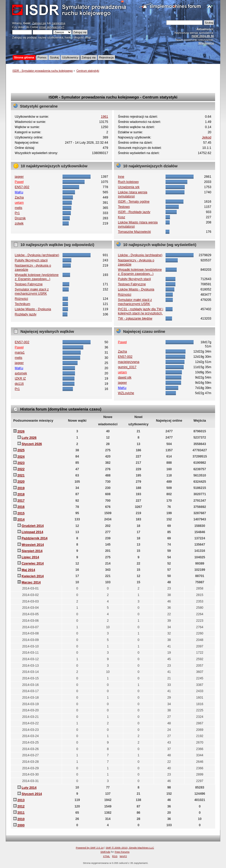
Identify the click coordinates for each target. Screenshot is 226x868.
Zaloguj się (39, 23)
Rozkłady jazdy (26, 314)
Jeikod (207, 137)
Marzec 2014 (31, 582)
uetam (19, 203)
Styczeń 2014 (32, 794)
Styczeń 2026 (32, 444)
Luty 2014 (29, 788)
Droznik (20, 218)
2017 (21, 501)
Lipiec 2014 (30, 557)
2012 (21, 806)
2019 (21, 488)
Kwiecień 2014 (33, 576)
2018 (21, 494)
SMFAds (105, 852)
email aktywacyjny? (52, 27)
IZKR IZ (20, 379)
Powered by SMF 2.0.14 (90, 848)
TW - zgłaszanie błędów (135, 319)
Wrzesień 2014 (33, 545)
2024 (21, 457)
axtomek (21, 373)
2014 (21, 520)
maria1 (20, 353)
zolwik (19, 223)
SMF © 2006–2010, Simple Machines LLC (130, 848)
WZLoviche (126, 393)
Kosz (121, 217)
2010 (21, 819)
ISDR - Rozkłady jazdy (134, 212)
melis (19, 208)
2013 (21, 800)
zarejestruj (58, 23)
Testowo (124, 207)
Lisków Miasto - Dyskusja (33, 309)
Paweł (19, 182)
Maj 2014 (28, 570)
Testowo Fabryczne (29, 284)
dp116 (19, 384)
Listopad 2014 (32, 532)
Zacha (19, 197)
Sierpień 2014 (32, 551)
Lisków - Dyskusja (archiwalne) (37, 255)
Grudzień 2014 (33, 526)
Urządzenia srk (129, 187)
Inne (121, 177)
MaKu (19, 192)
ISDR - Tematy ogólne (134, 202)
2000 (21, 825)
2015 (21, 513)
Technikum (23, 304)
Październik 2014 (35, 538)
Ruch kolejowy (128, 182)
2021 (21, 475)
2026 (21, 432)
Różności (21, 299)
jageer (19, 177)
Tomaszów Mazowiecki (134, 232)
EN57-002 (22, 187)
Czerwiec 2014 (33, 564)
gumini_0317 (127, 367)
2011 (21, 813)
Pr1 (17, 213)
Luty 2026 (29, 438)
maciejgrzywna (128, 362)
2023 (21, 463)
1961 (105, 117)
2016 (21, 507)
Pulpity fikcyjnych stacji (31, 260)
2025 (21, 450)
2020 (21, 482)
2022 (21, 469)
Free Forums (122, 852)
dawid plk (125, 377)
